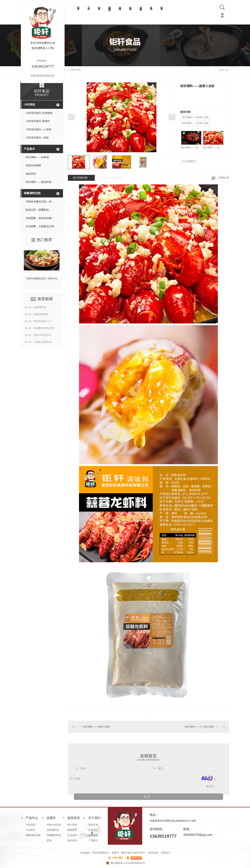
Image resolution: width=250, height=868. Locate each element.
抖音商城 (130, 6)
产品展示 (99, 6)
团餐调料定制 (110, 6)
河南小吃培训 (54, 825)
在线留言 (189, 161)
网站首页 (78, 6)
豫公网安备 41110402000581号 (128, 863)
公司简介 (93, 830)
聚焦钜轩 (72, 830)
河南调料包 (53, 830)
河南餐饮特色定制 (54, 838)
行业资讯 (72, 835)
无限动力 (165, 853)
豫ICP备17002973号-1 (134, 853)
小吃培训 (29, 105)
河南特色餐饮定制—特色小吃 (42, 278)
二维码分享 (223, 178)
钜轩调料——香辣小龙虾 (195, 117)
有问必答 (72, 840)
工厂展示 (89, 6)
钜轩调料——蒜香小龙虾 (195, 123)
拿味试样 (151, 6)
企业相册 (93, 835)
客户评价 (72, 825)
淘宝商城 (120, 6)
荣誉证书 (93, 825)
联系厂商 (162, 6)
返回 (224, 70)
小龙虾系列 (75, 70)
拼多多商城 (141, 6)
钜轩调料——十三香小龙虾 (199, 727)
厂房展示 (93, 840)
